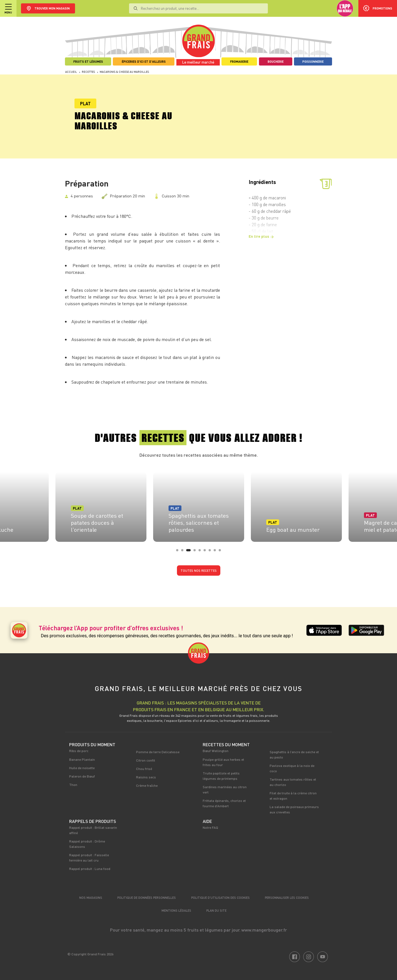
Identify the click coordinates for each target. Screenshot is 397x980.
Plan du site (216, 910)
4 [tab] (196, 552)
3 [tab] (189, 552)
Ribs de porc (79, 751)
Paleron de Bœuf (82, 776)
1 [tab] (179, 552)
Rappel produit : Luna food (90, 869)
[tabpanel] (199, 505)
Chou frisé (144, 769)
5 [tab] (201, 552)
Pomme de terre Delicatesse (158, 752)
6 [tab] (206, 552)
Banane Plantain (82, 759)
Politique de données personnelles (147, 898)
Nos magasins (91, 898)
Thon (73, 785)
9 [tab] (221, 552)
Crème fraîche (147, 785)
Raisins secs (146, 777)
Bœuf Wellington (216, 751)
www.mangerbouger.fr (264, 930)
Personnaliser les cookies (287, 898)
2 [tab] (184, 552)
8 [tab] (216, 552)
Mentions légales (176, 910)
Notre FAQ (210, 827)
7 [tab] (211, 552)
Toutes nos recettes (199, 570)
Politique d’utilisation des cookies (220, 898)
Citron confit (146, 760)
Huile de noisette (82, 768)
